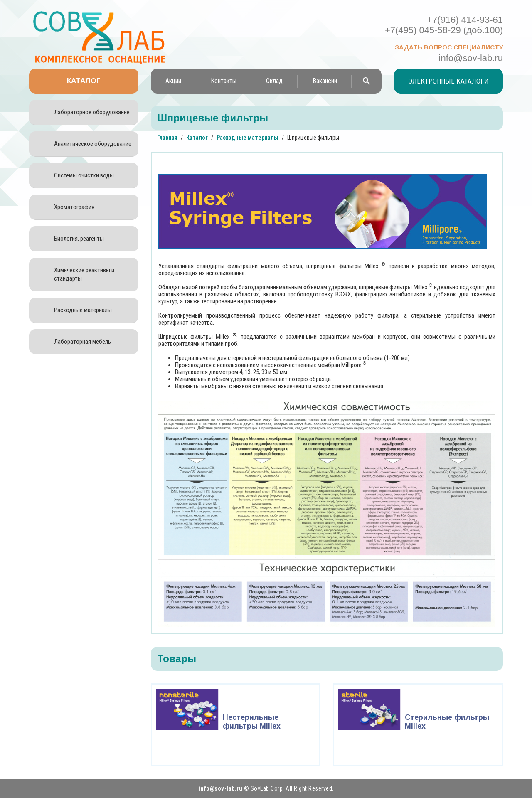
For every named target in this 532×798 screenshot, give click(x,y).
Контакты (224, 81)
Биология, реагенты (79, 239)
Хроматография (74, 207)
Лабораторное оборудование (92, 112)
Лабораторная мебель (83, 342)
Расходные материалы (83, 310)
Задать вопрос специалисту (449, 47)
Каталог (84, 81)
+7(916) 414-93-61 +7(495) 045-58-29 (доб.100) (444, 25)
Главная (167, 138)
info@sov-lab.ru (471, 58)
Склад (274, 81)
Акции (173, 81)
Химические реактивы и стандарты (84, 274)
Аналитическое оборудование (93, 144)
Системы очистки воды (84, 175)
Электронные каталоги (448, 81)
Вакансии (325, 81)
